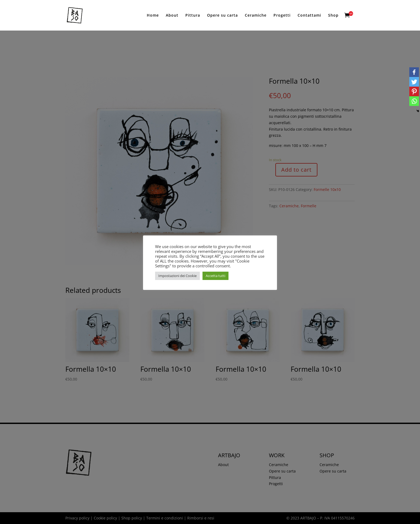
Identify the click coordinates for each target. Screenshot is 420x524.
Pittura (193, 16)
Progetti (282, 16)
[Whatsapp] (414, 101)
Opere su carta (222, 16)
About (172, 16)
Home (153, 16)
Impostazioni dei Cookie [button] (177, 276)
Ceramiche (256, 16)
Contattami (309, 16)
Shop (333, 16)
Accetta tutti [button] (215, 276)
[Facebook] (414, 72)
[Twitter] (414, 82)
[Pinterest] (414, 91)
